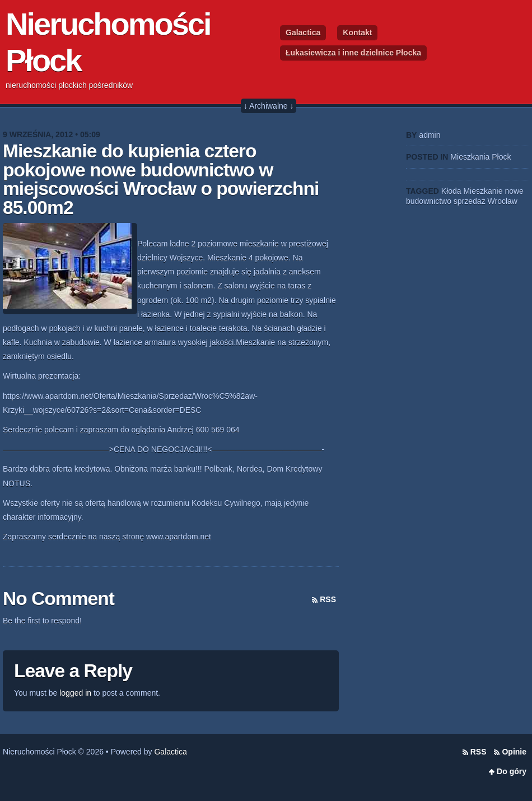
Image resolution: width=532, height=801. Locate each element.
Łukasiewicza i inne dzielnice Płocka (353, 53)
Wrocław (503, 201)
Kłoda (451, 191)
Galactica (303, 32)
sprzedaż (470, 201)
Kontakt (357, 32)
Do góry (512, 771)
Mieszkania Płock (480, 157)
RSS (328, 599)
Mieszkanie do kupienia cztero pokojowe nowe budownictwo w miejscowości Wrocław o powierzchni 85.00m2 (161, 179)
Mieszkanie (483, 191)
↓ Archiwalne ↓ (269, 106)
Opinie (514, 752)
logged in (75, 693)
